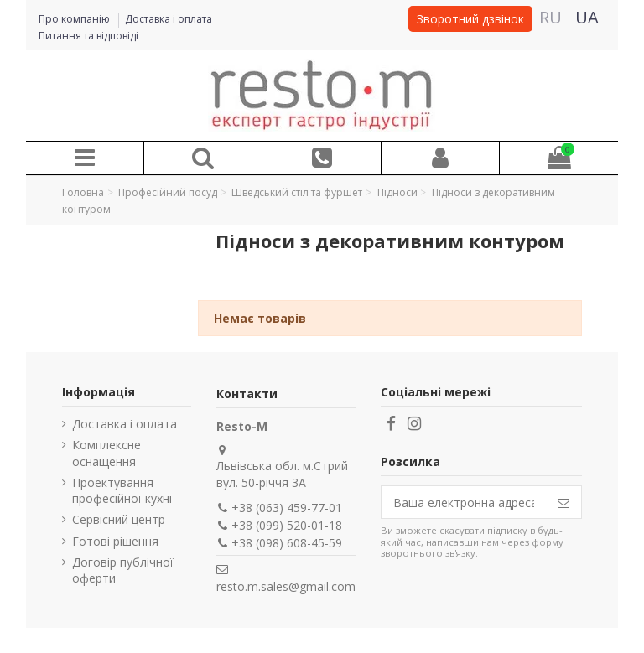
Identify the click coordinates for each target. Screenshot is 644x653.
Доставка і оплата (170, 19)
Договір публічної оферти (123, 570)
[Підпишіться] (563, 502)
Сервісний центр (119, 519)
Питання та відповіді (88, 36)
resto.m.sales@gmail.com (286, 586)
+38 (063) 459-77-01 (287, 508)
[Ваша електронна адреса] (464, 502)
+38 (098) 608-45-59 (287, 543)
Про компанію (75, 19)
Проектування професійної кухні (122, 491)
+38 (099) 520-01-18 (287, 525)
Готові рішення (115, 541)
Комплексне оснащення (106, 453)
